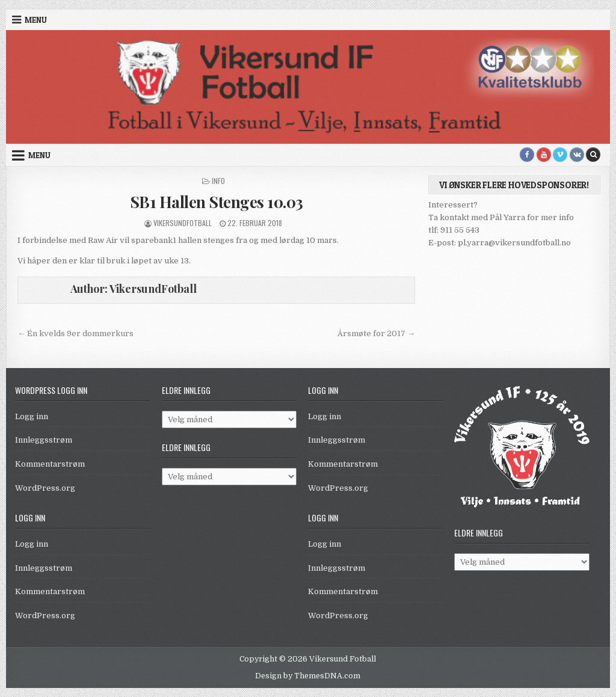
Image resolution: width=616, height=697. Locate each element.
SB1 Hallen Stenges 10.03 (217, 202)
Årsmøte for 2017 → (376, 333)
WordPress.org (45, 488)
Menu (36, 20)
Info (218, 181)
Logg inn (32, 416)
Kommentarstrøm (50, 464)
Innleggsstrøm (44, 440)
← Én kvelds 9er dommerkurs (75, 333)
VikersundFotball (183, 223)
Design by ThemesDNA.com (308, 676)
